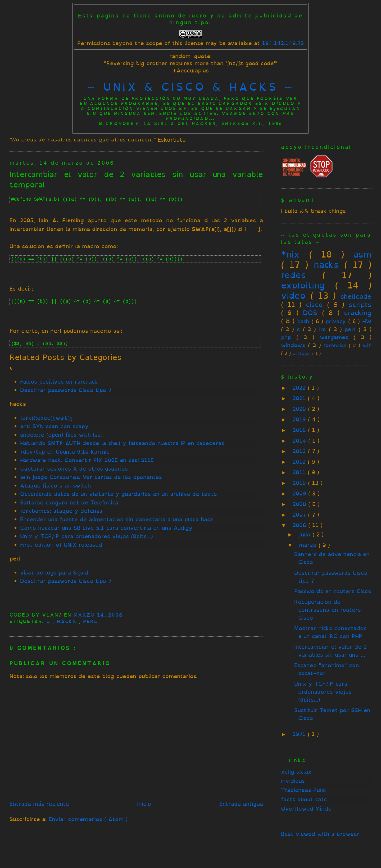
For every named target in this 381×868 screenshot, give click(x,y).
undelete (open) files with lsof (62, 435)
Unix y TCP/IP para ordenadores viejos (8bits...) (87, 536)
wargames (334, 337)
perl (90, 621)
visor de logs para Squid (54, 573)
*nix (290, 254)
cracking (358, 313)
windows (293, 345)
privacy (336, 321)
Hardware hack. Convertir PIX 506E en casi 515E (87, 460)
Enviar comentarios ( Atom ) (88, 819)
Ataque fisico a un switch (55, 486)
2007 (300, 515)
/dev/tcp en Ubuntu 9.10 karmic (65, 452)
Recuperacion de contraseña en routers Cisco (328, 610)
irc (323, 329)
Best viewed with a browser (320, 834)
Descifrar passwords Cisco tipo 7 (66, 390)
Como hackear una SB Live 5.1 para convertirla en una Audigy (106, 528)
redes (293, 275)
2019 (300, 419)
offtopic (302, 354)
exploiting (303, 285)
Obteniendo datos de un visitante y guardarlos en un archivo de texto (119, 494)
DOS (310, 313)
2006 (300, 525)
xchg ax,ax (296, 772)
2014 (300, 441)
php (286, 337)
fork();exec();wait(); (46, 418)
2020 (300, 409)
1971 (300, 734)
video (293, 296)
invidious (293, 781)
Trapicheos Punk (304, 790)
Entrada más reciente (39, 804)
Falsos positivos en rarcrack (59, 382)
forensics (335, 345)
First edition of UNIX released (61, 545)
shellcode (356, 296)
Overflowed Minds (306, 809)
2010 (300, 483)
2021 (300, 398)
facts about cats (304, 799)
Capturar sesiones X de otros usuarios (74, 469)
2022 (300, 388)
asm (362, 254)
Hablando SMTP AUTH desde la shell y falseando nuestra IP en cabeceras (122, 443)
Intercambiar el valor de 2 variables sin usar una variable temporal (136, 180)
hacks (68, 621)
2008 (300, 504)
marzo (309, 545)
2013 (300, 451)
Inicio (144, 804)
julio (306, 534)
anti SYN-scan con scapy (54, 426)
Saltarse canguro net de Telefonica (69, 502)
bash (303, 321)
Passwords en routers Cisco (333, 591)
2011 (300, 472)
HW (367, 321)
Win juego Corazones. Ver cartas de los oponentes (91, 477)
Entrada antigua (241, 804)
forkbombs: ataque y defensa (61, 511)
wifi (367, 345)
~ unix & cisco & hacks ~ (191, 87)
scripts (360, 305)
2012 (300, 462)
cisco (314, 305)
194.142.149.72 (283, 43)
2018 (300, 430)
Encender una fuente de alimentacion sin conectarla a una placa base (117, 519)
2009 (300, 493)
